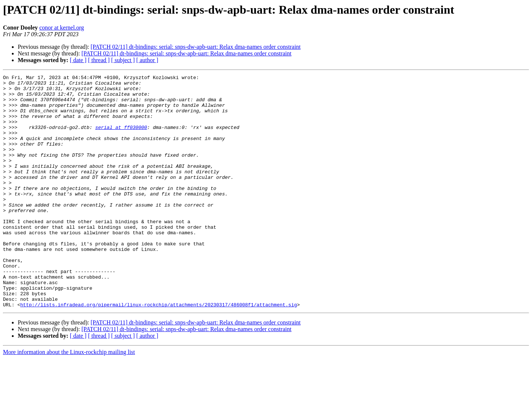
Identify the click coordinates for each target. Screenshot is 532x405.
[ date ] (78, 60)
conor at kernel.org (62, 28)
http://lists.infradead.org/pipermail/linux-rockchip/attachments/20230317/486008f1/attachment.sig (159, 351)
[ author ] (147, 60)
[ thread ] (99, 60)
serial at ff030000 (121, 138)
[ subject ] (123, 60)
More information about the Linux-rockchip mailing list (69, 399)
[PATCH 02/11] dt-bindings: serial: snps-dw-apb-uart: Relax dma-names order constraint (195, 47)
